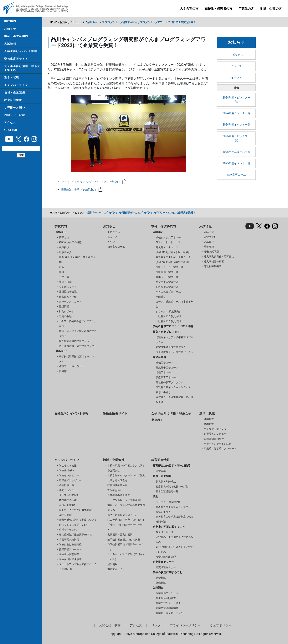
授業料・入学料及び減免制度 (75, 510)
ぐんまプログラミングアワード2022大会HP (94, 182)
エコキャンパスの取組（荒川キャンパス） (126, 557)
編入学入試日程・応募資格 (219, 257)
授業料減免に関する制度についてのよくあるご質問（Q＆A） (78, 522)
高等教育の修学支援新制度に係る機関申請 (175, 519)
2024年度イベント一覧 (236, 125)
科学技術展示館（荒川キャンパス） (77, 359)
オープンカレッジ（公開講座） (125, 500)
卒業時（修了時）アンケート (220, 449)
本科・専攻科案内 (16, 37)
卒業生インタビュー (70, 480)
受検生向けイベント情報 (20, 53)
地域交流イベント (117, 569)
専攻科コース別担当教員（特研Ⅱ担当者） (175, 400)
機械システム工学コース (170, 237)
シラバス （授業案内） (169, 311)
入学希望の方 (189, 9)
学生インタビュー (69, 475)
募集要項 (209, 247)
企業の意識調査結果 (119, 495)
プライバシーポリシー (185, 625)
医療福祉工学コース (167, 287)
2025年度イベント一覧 (236, 163)
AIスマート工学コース (168, 242)
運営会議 (161, 471)
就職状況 (209, 424)
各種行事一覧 (67, 485)
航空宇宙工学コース (167, 282)
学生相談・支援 (68, 466)
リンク (156, 625)
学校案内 (10, 21)
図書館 (63, 371)
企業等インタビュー (215, 434)
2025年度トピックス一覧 (236, 138)
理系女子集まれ (68, 530)
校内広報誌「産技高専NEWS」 (76, 535)
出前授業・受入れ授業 (120, 535)
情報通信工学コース (167, 272)
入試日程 (209, 242)
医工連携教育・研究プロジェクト (78, 346)
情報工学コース (165, 372)
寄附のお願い (67, 316)
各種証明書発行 (68, 505)
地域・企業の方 (271, 9)
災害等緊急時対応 (69, 540)
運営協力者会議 (68, 292)
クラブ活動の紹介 (69, 495)
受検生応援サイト (16, 61)
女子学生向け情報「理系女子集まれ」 (22, 71)
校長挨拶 (64, 247)
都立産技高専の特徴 (70, 242)
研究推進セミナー (166, 567)
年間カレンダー (68, 490)
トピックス (78, 22)
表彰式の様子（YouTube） (82, 190)
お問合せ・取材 (14, 120)
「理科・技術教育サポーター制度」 (125, 527)
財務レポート (67, 311)
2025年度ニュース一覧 (236, 152)
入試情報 (10, 45)
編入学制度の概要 (214, 262)
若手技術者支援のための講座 (124, 540)
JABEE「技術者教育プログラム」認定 (78, 324)
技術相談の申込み (117, 485)
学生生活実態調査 (69, 554)
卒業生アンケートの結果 (218, 444)
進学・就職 (11, 81)
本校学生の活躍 (68, 500)
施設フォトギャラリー (72, 366)
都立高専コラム (236, 175)
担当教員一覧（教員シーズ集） (173, 487)
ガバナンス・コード (70, 302)
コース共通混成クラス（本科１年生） (175, 304)
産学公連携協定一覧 (167, 491)
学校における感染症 (70, 544)
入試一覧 (209, 232)
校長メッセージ (165, 532)
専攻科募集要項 (213, 266)
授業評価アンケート (70, 549)
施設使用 (112, 564)
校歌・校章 (65, 282)
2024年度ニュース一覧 (236, 113)
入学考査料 (210, 237)
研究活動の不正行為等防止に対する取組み (175, 549)
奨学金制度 (65, 515)
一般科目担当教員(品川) (169, 316)
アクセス (10, 128)
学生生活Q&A (67, 470)
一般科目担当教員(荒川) (169, 321)
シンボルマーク (68, 287)
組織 (62, 272)
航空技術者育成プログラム (74, 341)
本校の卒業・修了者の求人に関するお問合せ (126, 468)
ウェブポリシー (221, 625)
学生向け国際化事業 (70, 559)
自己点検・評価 (68, 297)
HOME (54, 22)
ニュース (236, 66)
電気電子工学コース (167, 368)
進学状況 (209, 419)
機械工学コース (165, 363)
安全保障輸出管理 (166, 557)
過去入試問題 (211, 252)
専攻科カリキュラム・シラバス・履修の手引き (175, 390)
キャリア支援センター (216, 429)
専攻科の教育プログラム (170, 382)
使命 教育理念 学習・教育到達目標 (77, 260)
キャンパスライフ (16, 89)
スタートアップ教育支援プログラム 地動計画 (78, 567)
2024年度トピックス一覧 (236, 100)
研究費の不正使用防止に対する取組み (175, 540)
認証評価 (64, 306)
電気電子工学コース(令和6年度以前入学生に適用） (173, 250)
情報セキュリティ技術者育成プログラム (78, 334)
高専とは (64, 237)
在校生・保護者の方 (219, 9)
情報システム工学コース (170, 267)
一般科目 (161, 297)
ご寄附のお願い (14, 112)
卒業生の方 (246, 9)
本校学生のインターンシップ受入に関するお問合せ (126, 478)
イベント (236, 78)
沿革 (62, 267)
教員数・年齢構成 (166, 482)
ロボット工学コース (167, 277)
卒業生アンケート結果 (168, 603)
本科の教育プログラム (168, 292)
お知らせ (10, 29)
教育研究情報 (13, 104)
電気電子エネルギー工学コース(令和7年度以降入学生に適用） (173, 260)
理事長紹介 (65, 252)
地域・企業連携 (14, 97)
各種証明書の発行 (214, 439)
